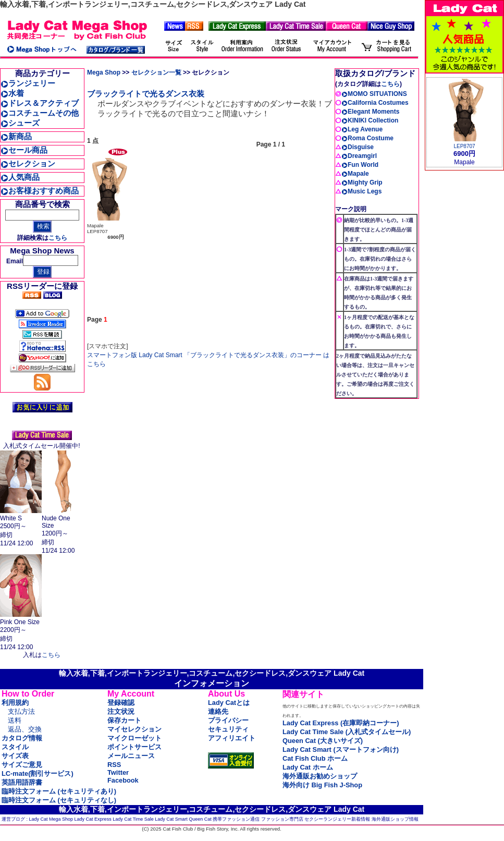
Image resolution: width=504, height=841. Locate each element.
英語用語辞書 (22, 782)
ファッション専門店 (282, 819)
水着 (12, 93)
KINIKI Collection (370, 120)
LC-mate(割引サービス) (38, 773)
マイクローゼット (134, 738)
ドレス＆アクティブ (40, 103)
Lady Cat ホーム (308, 767)
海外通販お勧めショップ (320, 776)
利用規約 (15, 703)
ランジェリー (28, 83)
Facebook (123, 780)
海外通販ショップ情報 (395, 819)
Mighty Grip (362, 182)
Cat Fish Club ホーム (315, 758)
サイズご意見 (22, 765)
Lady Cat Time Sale (133, 819)
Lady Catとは (229, 703)
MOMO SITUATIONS (374, 94)
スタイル (15, 747)
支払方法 (21, 711)
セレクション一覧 (156, 72)
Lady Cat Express (93, 819)
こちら (58, 238)
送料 (15, 720)
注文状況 (121, 711)
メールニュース (131, 756)
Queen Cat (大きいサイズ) (323, 741)
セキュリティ (228, 729)
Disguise (358, 147)
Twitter (118, 772)
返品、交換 (25, 729)
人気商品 (20, 177)
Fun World (360, 165)
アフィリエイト (232, 738)
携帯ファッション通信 (236, 819)
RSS (114, 765)
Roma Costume (367, 138)
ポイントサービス (134, 747)
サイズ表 (15, 756)
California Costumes (375, 103)
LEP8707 (464, 146)
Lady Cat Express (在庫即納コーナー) (341, 723)
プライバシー (228, 720)
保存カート (124, 720)
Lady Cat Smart (171, 819)
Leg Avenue (362, 129)
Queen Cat (200, 819)
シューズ (20, 123)
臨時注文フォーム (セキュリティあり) (59, 791)
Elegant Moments (370, 112)
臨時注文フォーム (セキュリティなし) (59, 800)
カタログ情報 (22, 738)
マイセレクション (134, 729)
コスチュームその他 (40, 113)
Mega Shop (104, 72)
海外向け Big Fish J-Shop (322, 785)
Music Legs (361, 191)
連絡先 (218, 711)
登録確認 (121, 703)
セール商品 (24, 150)
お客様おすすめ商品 (40, 191)
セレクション (28, 163)
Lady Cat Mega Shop (51, 819)
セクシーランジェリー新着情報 (337, 819)
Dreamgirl (359, 156)
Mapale (355, 174)
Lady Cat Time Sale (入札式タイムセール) (347, 732)
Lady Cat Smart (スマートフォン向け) (341, 749)
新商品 (16, 136)
